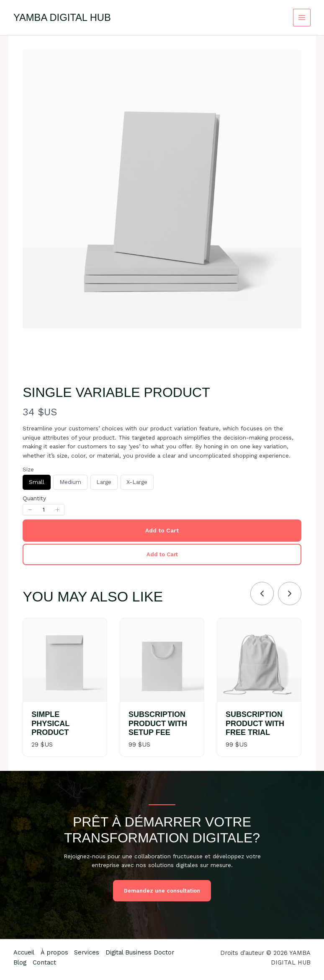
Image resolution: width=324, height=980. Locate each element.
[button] (30, 510)
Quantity (34, 498)
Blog (20, 962)
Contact (45, 962)
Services (88, 952)
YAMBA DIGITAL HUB (62, 18)
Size (28, 469)
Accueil (24, 952)
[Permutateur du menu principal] (302, 18)
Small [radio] (36, 484)
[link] (290, 594)
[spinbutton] (44, 510)
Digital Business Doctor (141, 952)
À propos (55, 952)
